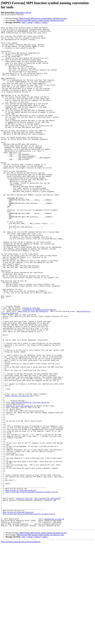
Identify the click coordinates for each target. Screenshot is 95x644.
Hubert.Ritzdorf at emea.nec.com (19, 470)
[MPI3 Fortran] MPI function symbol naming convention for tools (43, 18)
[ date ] (24, 22)
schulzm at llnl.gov (31, 364)
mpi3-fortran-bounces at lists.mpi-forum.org (30, 478)
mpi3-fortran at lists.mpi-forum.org (21, 583)
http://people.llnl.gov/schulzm (47, 593)
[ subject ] (37, 22)
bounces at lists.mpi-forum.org (19, 482)
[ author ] (45, 22)
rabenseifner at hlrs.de (23, 13)
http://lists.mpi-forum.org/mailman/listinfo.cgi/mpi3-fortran (32, 585)
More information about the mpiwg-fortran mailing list (21, 642)
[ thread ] (30, 22)
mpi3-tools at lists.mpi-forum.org (33, 368)
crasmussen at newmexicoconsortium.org (39, 366)
